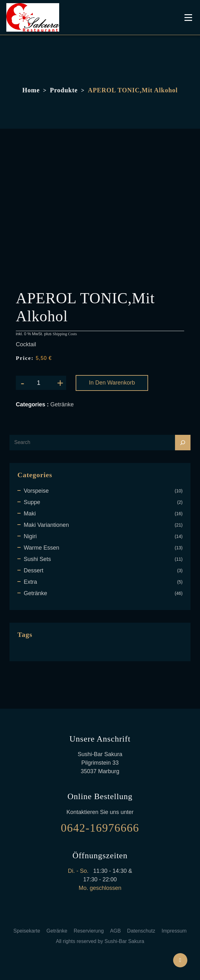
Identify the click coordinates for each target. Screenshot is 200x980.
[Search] (183, 443)
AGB (116, 931)
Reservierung (89, 931)
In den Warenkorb (112, 383)
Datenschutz (141, 931)
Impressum (174, 931)
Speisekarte (27, 931)
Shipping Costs (65, 334)
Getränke (57, 931)
